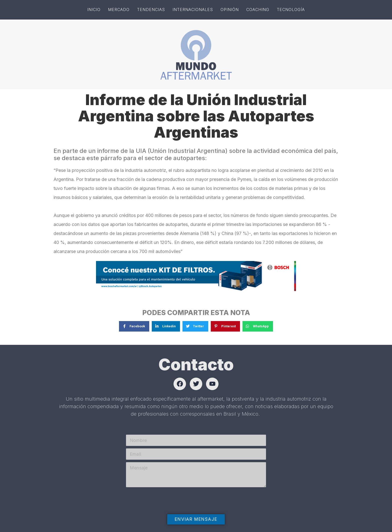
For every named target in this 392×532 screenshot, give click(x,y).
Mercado (119, 10)
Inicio (94, 10)
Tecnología (291, 10)
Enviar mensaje (196, 519)
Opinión (230, 10)
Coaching (258, 10)
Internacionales (193, 10)
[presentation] (164, 511)
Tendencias (151, 10)
